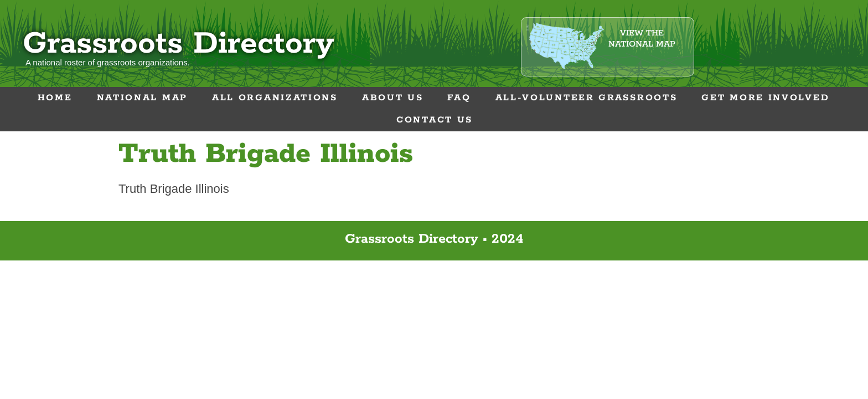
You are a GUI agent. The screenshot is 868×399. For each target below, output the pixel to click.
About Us (393, 98)
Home (55, 98)
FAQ (459, 98)
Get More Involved (765, 98)
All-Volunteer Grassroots (587, 98)
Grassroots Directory (178, 44)
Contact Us (435, 120)
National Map (142, 98)
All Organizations (275, 98)
